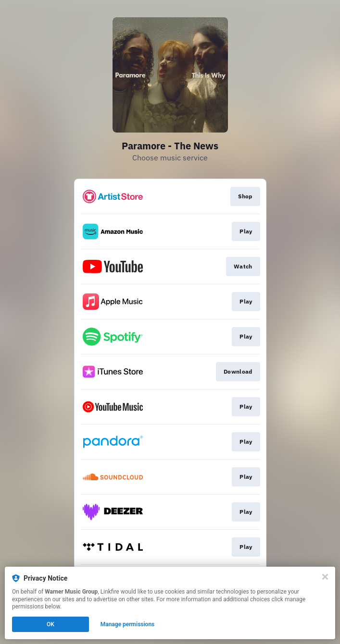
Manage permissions (128, 624)
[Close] (325, 577)
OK (50, 624)
